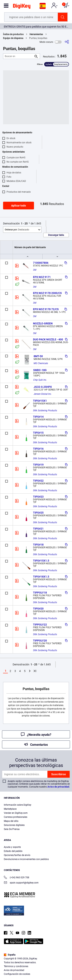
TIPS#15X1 (40, 401)
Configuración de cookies (17, 974)
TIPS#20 (38, 609)
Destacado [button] (17, 230)
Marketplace (10, 809)
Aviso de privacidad (58, 787)
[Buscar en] (18, 56)
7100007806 (41, 263)
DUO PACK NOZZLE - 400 (48, 339)
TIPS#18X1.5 (41, 577)
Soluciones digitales (14, 825)
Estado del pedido (13, 851)
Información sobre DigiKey (18, 805)
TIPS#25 (38, 513)
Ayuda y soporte (12, 847)
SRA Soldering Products (45, 411)
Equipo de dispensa (13, 38)
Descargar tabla (56, 235)
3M (35, 270)
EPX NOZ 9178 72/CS (46, 309)
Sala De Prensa (12, 829)
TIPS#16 (38, 449)
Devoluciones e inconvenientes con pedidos (26, 859)
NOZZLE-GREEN (43, 323)
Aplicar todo (19, 206)
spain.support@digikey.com (21, 883)
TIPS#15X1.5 (41, 561)
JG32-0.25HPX (43, 387)
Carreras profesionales (16, 817)
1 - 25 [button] (24, 223)
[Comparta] (67, 42)
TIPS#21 (38, 529)
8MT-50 (38, 356)
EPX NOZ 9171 (42, 277)
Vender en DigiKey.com (16, 813)
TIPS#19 (38, 465)
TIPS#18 (38, 545)
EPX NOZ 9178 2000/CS (47, 293)
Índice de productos (13, 34)
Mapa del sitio (11, 821)
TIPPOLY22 (40, 625)
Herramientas (36, 34)
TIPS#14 (38, 417)
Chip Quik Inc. (40, 380)
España (10, 955)
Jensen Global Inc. (43, 394)
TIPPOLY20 (40, 641)
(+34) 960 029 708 (17, 878)
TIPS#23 (38, 497)
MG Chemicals (41, 363)
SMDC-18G (40, 370)
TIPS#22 (38, 481)
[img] (22, 7)
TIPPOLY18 (40, 593)
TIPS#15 (38, 433)
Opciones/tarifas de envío (17, 855)
